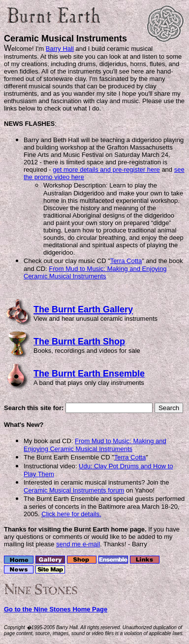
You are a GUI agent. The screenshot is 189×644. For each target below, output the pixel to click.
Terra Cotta (126, 261)
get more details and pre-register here (106, 170)
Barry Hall (60, 49)
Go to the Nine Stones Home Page (56, 609)
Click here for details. (71, 514)
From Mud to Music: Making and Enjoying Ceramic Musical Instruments (95, 272)
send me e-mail (78, 544)
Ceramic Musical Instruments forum (74, 490)
